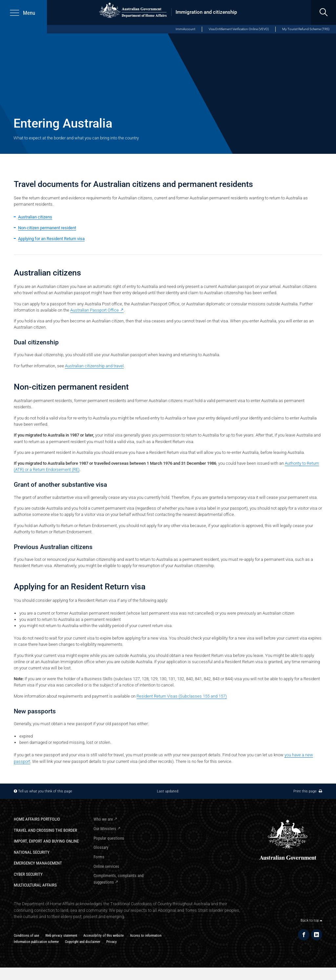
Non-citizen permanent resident (47, 228)
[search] (324, 12)
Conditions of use (26, 935)
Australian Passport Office (94, 310)
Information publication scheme (36, 942)
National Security (32, 852)
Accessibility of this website (104, 935)
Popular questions (109, 838)
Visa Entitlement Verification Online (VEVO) (239, 29)
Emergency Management (38, 863)
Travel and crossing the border (45, 830)
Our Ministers (105, 829)
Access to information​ (146, 935)
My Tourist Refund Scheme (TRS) (306, 29)
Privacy (112, 942)
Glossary (101, 847)
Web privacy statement (61, 935)
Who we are (103, 819)
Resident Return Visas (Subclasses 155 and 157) (182, 696)
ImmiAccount (185, 29)
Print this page (308, 791)
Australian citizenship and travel (94, 366)
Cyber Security (28, 874)
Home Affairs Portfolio (37, 819)
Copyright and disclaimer (83, 942)
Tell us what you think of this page (45, 791)
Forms (99, 857)
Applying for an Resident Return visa (51, 239)
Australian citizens (35, 217)
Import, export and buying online (46, 841)
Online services (106, 866)
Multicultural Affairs (35, 885)
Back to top (311, 920)
